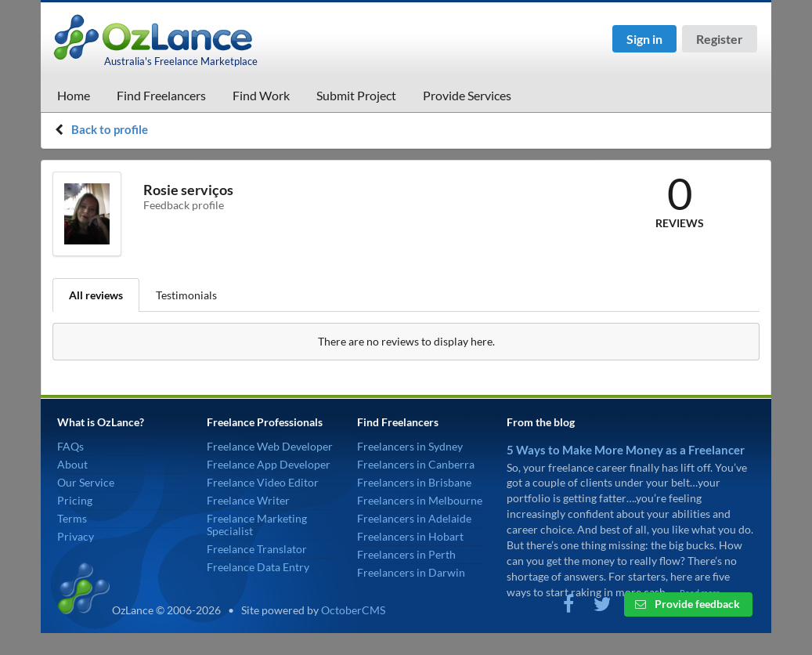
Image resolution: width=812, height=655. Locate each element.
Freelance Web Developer (270, 446)
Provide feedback (687, 604)
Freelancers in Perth (406, 554)
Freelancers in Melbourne (420, 500)
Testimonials (186, 295)
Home (74, 95)
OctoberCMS (353, 610)
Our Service (86, 482)
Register (720, 39)
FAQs (70, 446)
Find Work (261, 95)
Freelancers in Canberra (416, 464)
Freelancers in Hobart (410, 536)
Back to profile (110, 129)
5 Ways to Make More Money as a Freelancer (626, 450)
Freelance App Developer (269, 464)
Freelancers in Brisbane (414, 482)
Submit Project (356, 95)
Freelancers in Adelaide (414, 518)
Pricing (75, 500)
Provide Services (467, 95)
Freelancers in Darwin (411, 572)
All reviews (96, 295)
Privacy (76, 536)
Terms (72, 518)
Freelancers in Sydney (410, 446)
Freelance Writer (248, 500)
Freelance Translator (257, 549)
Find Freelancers (161, 95)
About (72, 464)
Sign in (644, 39)
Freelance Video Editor (263, 482)
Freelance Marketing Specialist (257, 525)
